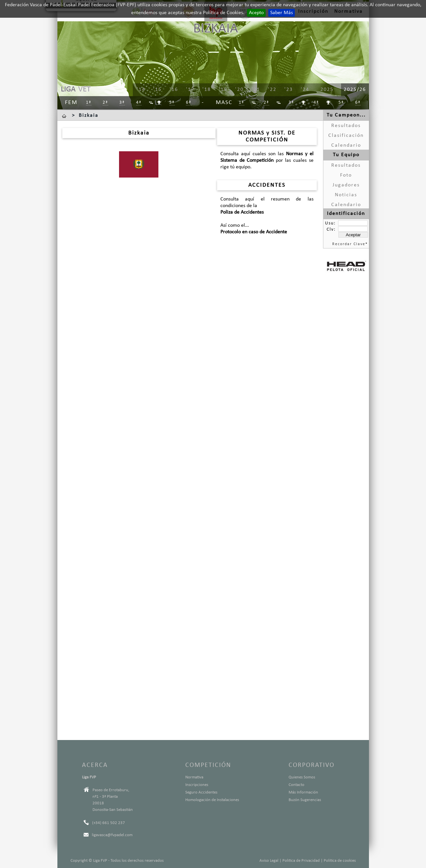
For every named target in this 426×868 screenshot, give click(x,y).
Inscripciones (197, 785)
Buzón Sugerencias (305, 800)
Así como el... (267, 229)
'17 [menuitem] (190, 90)
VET (84, 90)
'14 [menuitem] (141, 90)
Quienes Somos (302, 777)
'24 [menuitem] (305, 90)
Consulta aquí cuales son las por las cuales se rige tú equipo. (267, 160)
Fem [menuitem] (71, 103)
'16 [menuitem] (174, 90)
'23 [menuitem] (289, 90)
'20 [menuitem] (239, 90)
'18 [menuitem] (207, 90)
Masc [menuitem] (224, 103)
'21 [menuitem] (256, 90)
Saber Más (282, 13)
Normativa (194, 777)
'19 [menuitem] (223, 90)
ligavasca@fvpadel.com (112, 835)
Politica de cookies (340, 861)
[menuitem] (151, 103)
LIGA (68, 90)
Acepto (256, 13)
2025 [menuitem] (327, 90)
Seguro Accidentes (201, 792)
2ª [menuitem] (105, 103)
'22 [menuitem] (272, 90)
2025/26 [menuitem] (355, 90)
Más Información (303, 792)
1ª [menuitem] (89, 103)
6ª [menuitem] (189, 103)
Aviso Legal (269, 861)
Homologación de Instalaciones (212, 800)
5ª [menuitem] (172, 103)
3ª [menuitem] (122, 103)
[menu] (239, 90)
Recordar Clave (349, 244)
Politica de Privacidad (301, 861)
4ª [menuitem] (139, 103)
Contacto (296, 785)
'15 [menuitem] (157, 90)
